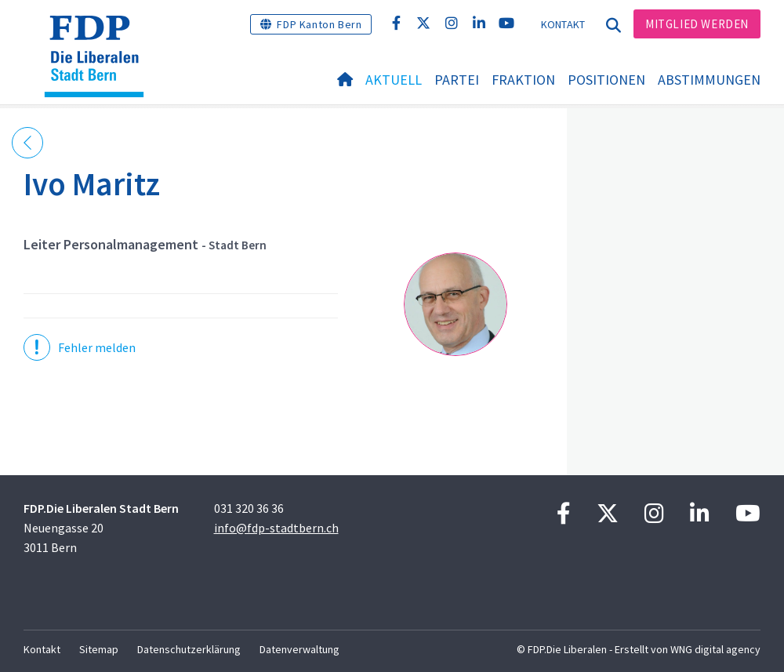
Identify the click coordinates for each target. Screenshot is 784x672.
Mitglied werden (697, 24)
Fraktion (523, 80)
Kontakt (563, 24)
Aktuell (394, 80)
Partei (457, 80)
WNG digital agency (715, 649)
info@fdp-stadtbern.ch (276, 528)
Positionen (606, 80)
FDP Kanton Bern (319, 24)
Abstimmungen (709, 80)
